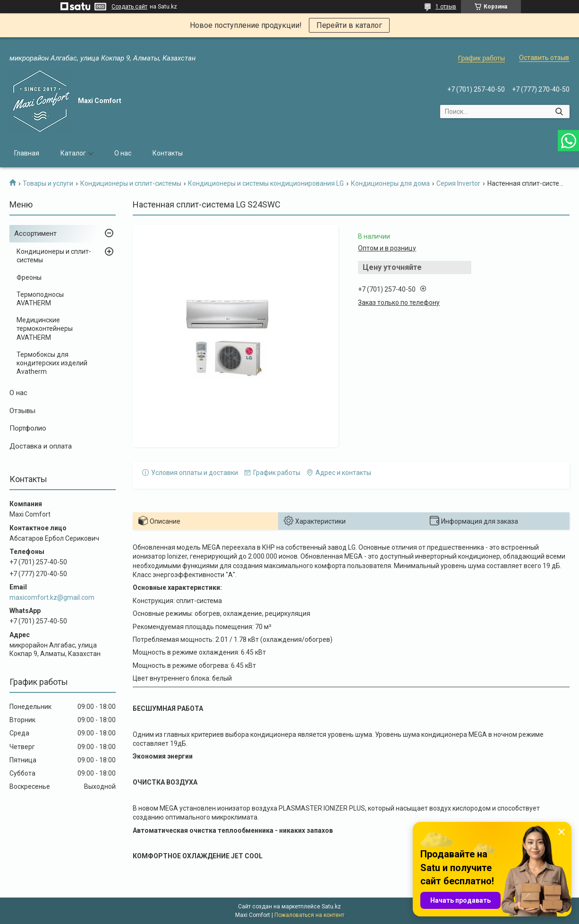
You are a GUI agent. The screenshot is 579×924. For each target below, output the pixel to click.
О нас (123, 153)
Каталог (73, 153)
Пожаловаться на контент (309, 915)
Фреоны (29, 277)
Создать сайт (129, 7)
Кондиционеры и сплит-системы (131, 183)
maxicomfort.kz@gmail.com (52, 597)
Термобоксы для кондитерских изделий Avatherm (52, 363)
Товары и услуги (48, 183)
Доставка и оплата (41, 446)
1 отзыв (446, 7)
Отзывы (22, 411)
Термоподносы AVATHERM (40, 299)
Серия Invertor (458, 183)
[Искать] (559, 112)
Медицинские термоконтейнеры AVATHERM (45, 328)
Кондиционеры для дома (390, 183)
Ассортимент (35, 233)
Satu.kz (331, 907)
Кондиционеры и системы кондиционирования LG (266, 183)
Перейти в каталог (349, 25)
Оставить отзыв (544, 58)
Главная (27, 153)
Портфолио (28, 428)
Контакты (168, 153)
